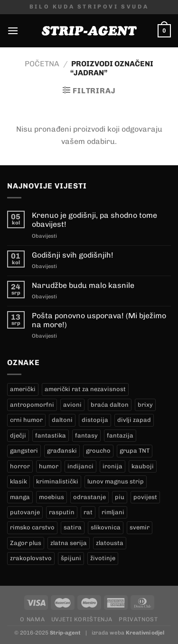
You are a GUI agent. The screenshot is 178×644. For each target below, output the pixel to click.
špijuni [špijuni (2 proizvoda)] (71, 558)
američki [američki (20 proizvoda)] (23, 389)
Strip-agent (65, 633)
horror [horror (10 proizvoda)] (20, 466)
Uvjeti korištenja (82, 619)
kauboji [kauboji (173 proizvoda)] (143, 466)
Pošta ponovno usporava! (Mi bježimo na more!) (99, 320)
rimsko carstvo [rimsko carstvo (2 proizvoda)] (32, 527)
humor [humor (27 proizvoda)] (49, 466)
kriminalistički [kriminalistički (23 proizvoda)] (57, 481)
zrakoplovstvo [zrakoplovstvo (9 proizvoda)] (31, 558)
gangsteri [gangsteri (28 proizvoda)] (24, 451)
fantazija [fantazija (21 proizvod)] (120, 435)
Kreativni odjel (145, 633)
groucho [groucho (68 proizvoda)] (98, 451)
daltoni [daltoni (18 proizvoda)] (62, 420)
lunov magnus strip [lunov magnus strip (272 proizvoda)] (116, 481)
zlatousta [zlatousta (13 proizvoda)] (110, 543)
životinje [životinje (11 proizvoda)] (103, 558)
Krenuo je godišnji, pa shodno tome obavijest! (94, 220)
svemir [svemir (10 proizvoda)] (140, 527)
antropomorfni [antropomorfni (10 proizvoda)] (32, 405)
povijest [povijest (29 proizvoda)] (145, 497)
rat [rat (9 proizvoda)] (88, 512)
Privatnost (138, 619)
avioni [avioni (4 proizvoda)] (72, 405)
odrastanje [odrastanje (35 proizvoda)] (89, 497)
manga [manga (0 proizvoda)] (20, 497)
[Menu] (13, 31)
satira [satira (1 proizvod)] (73, 527)
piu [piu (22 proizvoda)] (120, 497)
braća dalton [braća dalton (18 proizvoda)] (110, 405)
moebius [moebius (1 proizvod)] (52, 497)
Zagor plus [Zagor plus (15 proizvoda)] (26, 543)
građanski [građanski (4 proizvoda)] (62, 451)
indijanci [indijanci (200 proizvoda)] (80, 466)
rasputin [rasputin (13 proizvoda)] (62, 512)
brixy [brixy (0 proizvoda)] (145, 405)
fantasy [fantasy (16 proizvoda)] (86, 435)
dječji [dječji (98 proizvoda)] (18, 435)
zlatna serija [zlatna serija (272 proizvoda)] (69, 543)
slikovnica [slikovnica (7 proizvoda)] (106, 527)
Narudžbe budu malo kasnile (83, 285)
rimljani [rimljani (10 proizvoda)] (113, 512)
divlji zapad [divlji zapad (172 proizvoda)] (134, 420)
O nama (32, 619)
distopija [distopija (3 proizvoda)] (95, 420)
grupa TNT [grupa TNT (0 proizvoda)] (135, 451)
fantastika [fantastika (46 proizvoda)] (51, 435)
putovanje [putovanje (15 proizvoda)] (25, 512)
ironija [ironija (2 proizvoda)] (112, 466)
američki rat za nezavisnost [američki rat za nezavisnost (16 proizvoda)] (85, 389)
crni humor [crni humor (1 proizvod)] (26, 420)
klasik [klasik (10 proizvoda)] (19, 481)
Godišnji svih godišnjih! (73, 255)
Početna (42, 64)
